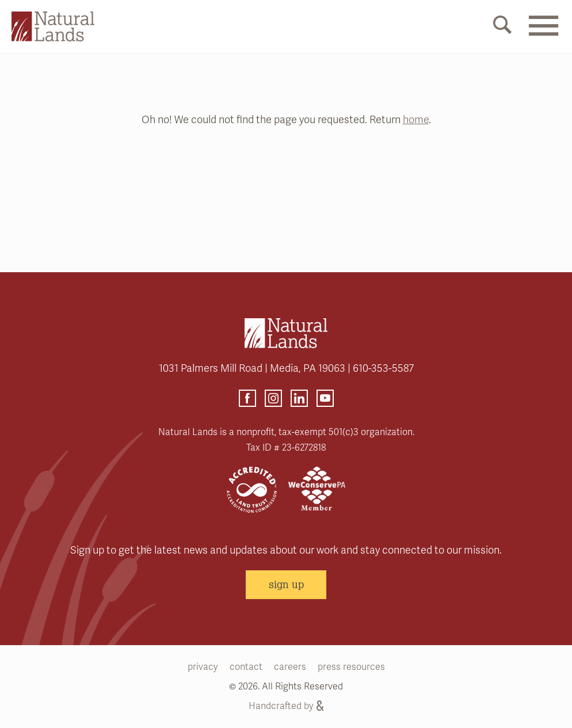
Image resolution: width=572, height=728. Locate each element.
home (416, 120)
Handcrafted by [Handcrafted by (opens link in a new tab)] (286, 706)
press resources (351, 667)
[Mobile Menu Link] (543, 33)
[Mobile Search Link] (502, 27)
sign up (286, 584)
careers (290, 667)
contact (246, 667)
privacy (203, 667)
